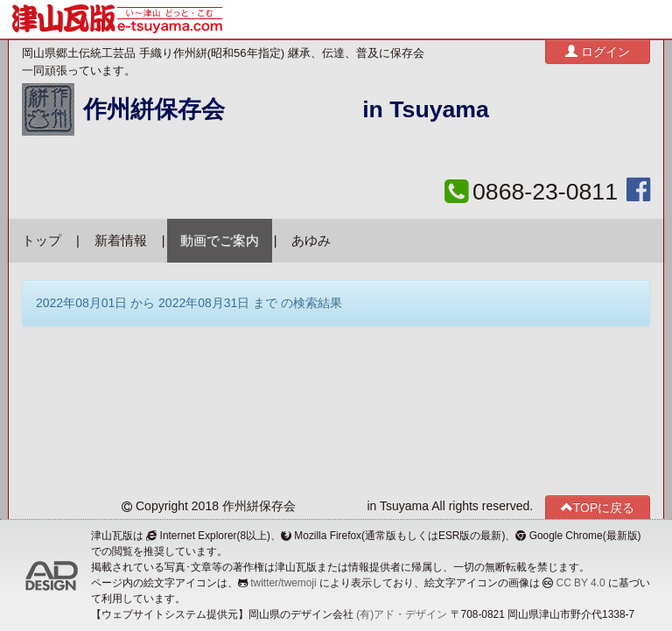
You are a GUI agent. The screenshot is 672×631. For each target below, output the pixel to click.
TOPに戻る (598, 507)
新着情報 (121, 241)
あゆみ (311, 241)
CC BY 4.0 (581, 583)
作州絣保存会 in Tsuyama (286, 109)
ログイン (598, 51)
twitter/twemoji (283, 583)
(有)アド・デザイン (402, 614)
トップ (42, 241)
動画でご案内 (220, 241)
